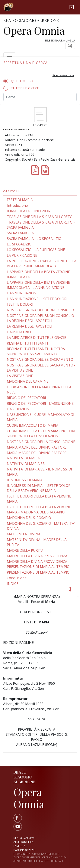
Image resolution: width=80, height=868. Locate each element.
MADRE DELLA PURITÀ (25, 550)
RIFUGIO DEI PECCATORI (26, 398)
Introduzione (17, 205)
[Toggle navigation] (72, 7)
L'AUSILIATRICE (19, 332)
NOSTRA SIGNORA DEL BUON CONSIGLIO (40, 310)
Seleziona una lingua (60, 40)
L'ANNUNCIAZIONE (23, 293)
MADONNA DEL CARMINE (28, 381)
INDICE (13, 584)
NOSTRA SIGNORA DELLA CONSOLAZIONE (41, 442)
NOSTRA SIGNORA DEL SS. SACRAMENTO (40, 359)
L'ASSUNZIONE (19, 409)
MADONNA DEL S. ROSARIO (29, 518)
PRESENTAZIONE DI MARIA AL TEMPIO (38, 572)
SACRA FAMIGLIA (20, 233)
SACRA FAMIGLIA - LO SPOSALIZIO (34, 239)
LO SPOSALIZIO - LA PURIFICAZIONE (36, 250)
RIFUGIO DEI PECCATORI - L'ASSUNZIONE (40, 403)
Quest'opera (20, 81)
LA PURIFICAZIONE (22, 255)
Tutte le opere (23, 88)
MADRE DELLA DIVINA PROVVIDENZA (37, 556)
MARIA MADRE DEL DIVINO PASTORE (37, 447)
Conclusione (17, 578)
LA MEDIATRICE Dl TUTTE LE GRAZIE (36, 338)
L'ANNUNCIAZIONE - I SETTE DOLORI (37, 299)
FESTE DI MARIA (20, 200)
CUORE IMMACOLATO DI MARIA (33, 425)
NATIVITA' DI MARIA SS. (26, 464)
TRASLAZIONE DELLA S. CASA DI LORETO (40, 217)
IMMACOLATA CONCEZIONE (30, 211)
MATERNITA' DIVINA (24, 534)
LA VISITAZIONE (20, 376)
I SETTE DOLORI (20, 304)
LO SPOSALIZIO (19, 244)
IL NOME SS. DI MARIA (25, 480)
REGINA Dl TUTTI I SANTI (27, 343)
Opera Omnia (34, 30)
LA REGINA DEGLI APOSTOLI (30, 326)
